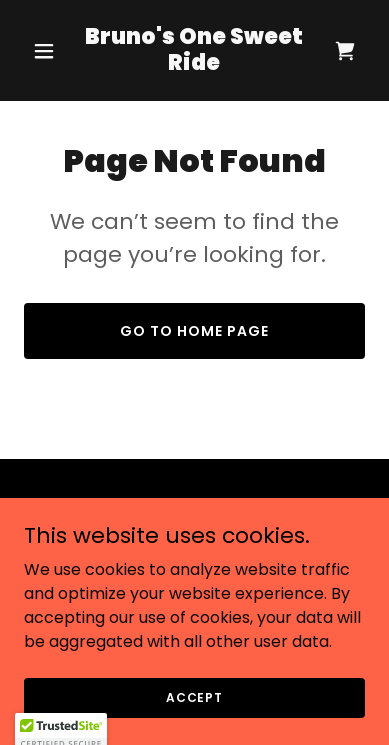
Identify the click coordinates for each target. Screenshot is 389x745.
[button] (49, 51)
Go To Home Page (194, 331)
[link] (194, 64)
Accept (194, 724)
